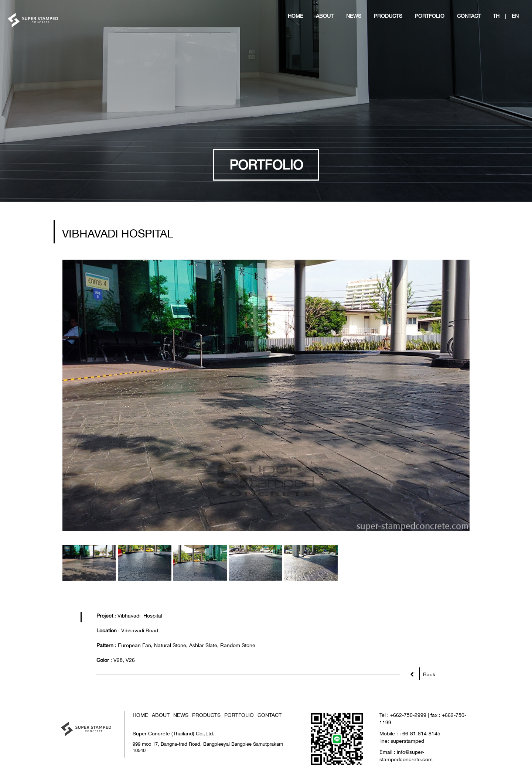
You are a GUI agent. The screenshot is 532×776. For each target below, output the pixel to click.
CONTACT (270, 715)
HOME (140, 715)
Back (427, 673)
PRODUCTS (206, 715)
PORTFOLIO (239, 715)
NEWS (181, 715)
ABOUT (161, 715)
